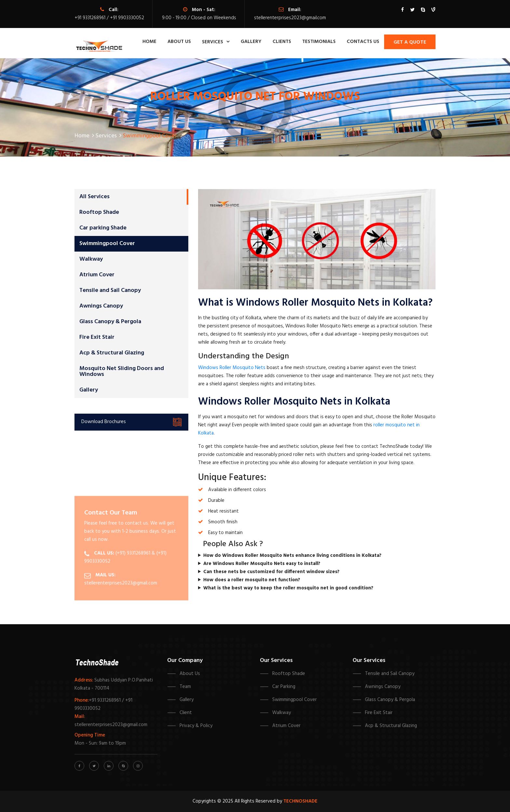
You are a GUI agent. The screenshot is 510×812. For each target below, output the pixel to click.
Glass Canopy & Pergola (110, 322)
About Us (190, 674)
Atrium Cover (97, 275)
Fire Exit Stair (97, 337)
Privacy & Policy (196, 726)
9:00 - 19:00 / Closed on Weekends (199, 18)
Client (186, 713)
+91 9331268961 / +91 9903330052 (109, 18)
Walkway (91, 259)
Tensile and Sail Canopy (110, 290)
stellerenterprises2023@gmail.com (290, 18)
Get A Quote (410, 42)
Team (185, 687)
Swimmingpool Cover (107, 244)
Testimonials (319, 42)
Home (149, 42)
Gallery (251, 42)
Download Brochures (131, 422)
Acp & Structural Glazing (112, 353)
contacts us (363, 42)
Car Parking (284, 687)
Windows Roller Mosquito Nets (232, 368)
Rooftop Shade (99, 212)
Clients (282, 42)
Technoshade (300, 801)
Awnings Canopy (101, 306)
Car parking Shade (103, 228)
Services (213, 42)
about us (179, 42)
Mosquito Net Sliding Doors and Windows (122, 372)
